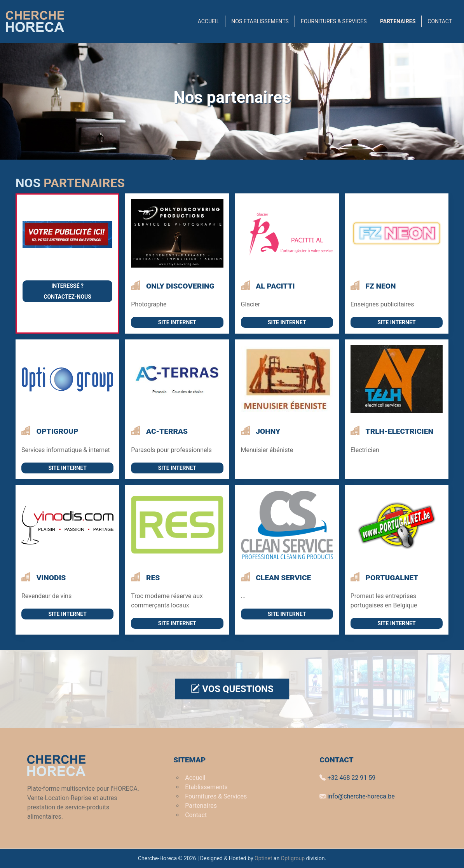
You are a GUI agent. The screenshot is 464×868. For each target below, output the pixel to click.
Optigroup (293, 858)
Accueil (209, 21)
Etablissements (206, 787)
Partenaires (398, 21)
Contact (440, 21)
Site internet (177, 322)
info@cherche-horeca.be (357, 796)
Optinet (263, 858)
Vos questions (232, 689)
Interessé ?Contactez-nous (67, 291)
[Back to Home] (35, 21)
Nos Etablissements (260, 21)
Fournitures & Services (334, 21)
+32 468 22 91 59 (347, 778)
